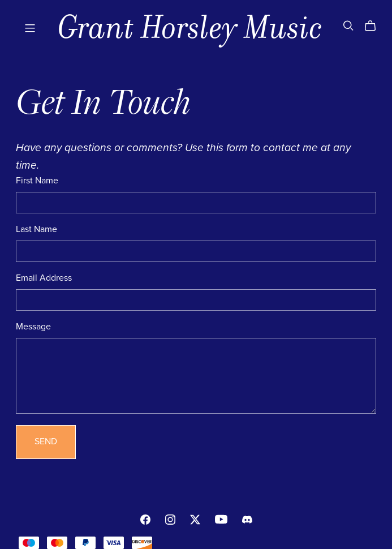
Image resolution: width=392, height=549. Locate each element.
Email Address (44, 278)
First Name (37, 181)
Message (33, 327)
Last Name (36, 229)
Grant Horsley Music (190, 27)
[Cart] (375, 26)
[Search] (348, 26)
